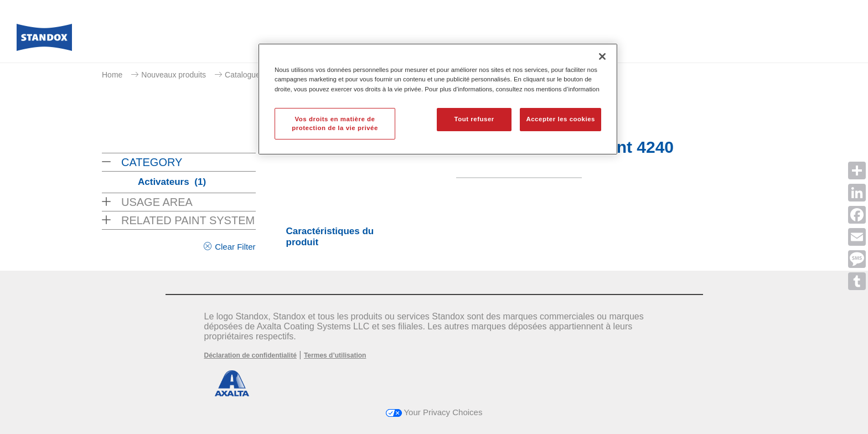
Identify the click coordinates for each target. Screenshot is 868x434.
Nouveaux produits (174, 75)
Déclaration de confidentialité (250, 355)
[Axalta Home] (44, 40)
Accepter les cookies (560, 119)
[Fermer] (602, 56)
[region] (438, 99)
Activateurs (172, 182)
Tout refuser (474, 119)
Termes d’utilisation (335, 355)
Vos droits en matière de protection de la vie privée (335, 123)
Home (112, 75)
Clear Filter (235, 247)
